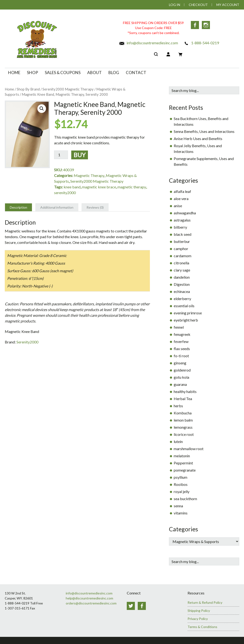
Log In (175, 5)
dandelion (182, 277)
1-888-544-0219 (201, 43)
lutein (178, 441)
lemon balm (183, 420)
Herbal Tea (183, 399)
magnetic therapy (132, 187)
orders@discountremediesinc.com (91, 603)
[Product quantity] (61, 155)
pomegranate (185, 470)
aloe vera (181, 199)
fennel (179, 327)
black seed (183, 234)
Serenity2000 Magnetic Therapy (68, 89)
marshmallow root (189, 449)
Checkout (198, 5)
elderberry (182, 299)
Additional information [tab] (57, 207)
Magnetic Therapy (89, 175)
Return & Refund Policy (205, 602)
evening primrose (188, 313)
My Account (228, 5)
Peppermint (183, 463)
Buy (80, 155)
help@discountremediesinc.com (89, 598)
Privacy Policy (198, 619)
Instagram (206, 25)
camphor (181, 249)
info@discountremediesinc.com (148, 43)
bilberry (180, 227)
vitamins (181, 513)
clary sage (182, 270)
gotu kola (181, 377)
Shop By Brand (28, 89)
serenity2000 (65, 193)
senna (178, 506)
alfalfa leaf (182, 191)
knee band (72, 187)
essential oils (184, 306)
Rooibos (181, 484)
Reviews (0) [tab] (95, 207)
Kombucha (183, 413)
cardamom (183, 256)
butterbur (182, 241)
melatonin (182, 456)
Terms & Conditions (202, 627)
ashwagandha (185, 213)
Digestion (182, 284)
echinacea (182, 291)
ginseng (180, 363)
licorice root (184, 434)
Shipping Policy (199, 611)
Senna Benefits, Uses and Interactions (204, 131)
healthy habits (185, 391)
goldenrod (182, 370)
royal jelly (182, 491)
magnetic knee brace (99, 187)
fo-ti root (181, 356)
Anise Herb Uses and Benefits (198, 138)
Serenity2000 (27, 342)
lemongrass (183, 427)
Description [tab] (18, 207)
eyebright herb (186, 320)
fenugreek (182, 334)
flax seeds (182, 349)
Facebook (195, 25)
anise (178, 206)
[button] (42, 109)
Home (9, 89)
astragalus (182, 220)
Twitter (131, 606)
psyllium (180, 477)
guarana (180, 384)
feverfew (181, 341)
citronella (181, 263)
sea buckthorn (185, 499)
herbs (178, 406)
